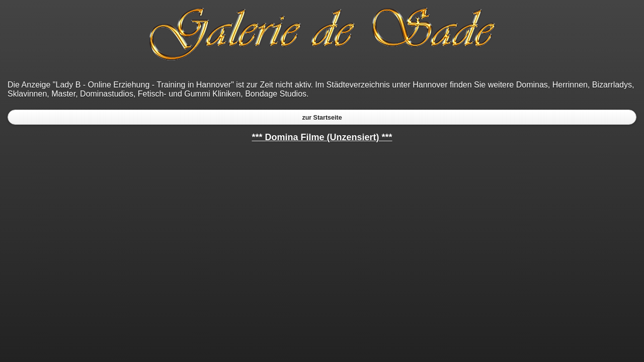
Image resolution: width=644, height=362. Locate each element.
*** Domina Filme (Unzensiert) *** (322, 137)
